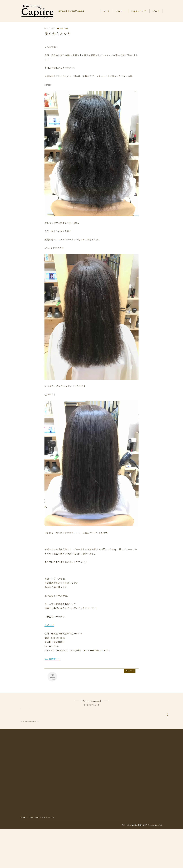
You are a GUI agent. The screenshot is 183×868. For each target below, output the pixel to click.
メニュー (120, 11)
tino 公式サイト (52, 659)
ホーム (106, 11)
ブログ (156, 11)
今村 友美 (63, 29)
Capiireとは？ (139, 11)
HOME (23, 855)
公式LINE (49, 625)
